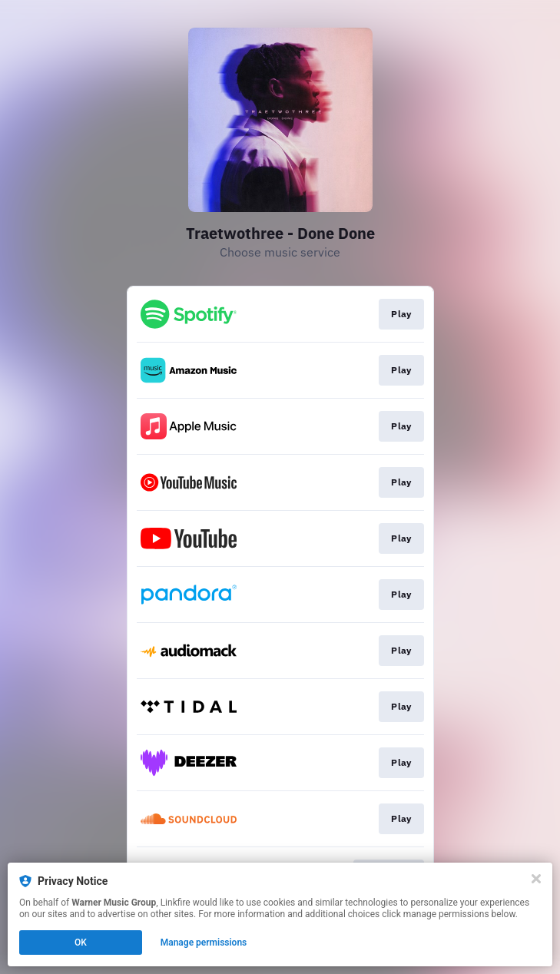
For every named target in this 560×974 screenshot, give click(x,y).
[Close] (536, 879)
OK (81, 943)
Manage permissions (204, 943)
